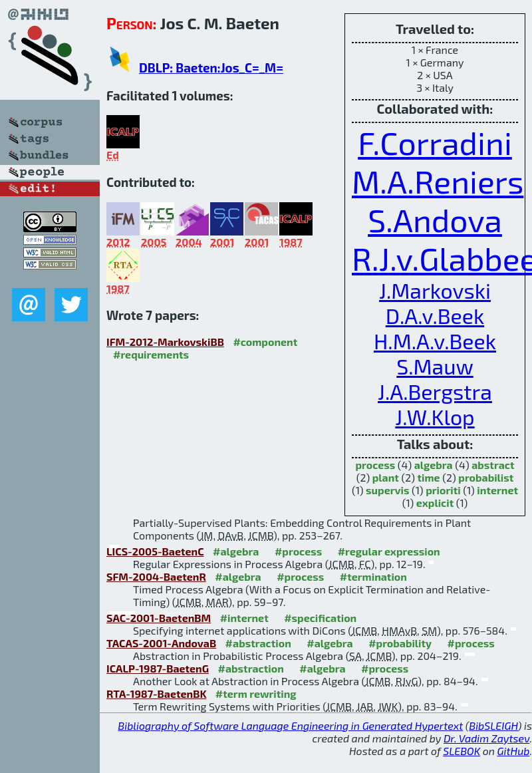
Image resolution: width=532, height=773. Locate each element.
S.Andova (435, 220)
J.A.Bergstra (435, 391)
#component (265, 342)
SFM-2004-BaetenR (156, 576)
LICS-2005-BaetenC (155, 551)
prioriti (443, 490)
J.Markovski (435, 290)
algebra (434, 465)
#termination (373, 576)
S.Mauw (435, 366)
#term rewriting (256, 694)
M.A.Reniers (438, 181)
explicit (435, 503)
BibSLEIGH (493, 725)
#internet (244, 618)
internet (497, 490)
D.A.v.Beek (435, 315)
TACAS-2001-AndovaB (161, 643)
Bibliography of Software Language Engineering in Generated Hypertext (290, 725)
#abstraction (258, 643)
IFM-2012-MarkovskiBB (165, 342)
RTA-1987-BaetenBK (156, 694)
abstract (493, 465)
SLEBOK (462, 751)
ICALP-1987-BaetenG (158, 668)
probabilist (486, 477)
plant (386, 477)
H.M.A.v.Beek (435, 341)
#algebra (236, 551)
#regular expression (389, 551)
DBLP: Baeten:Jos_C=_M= (211, 68)
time (429, 477)
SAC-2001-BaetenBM (159, 618)
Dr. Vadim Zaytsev (486, 738)
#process (298, 551)
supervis (387, 490)
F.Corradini (435, 142)
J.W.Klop (435, 416)
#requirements (151, 354)
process (375, 465)
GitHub (514, 751)
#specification (320, 618)
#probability (400, 643)
